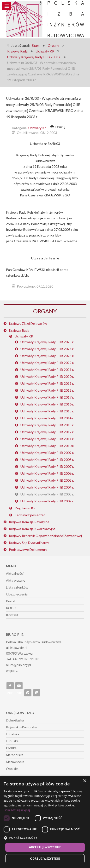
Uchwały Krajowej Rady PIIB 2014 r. (47, 418)
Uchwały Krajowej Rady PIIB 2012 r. (47, 432)
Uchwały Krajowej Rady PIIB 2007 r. (47, 466)
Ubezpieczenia (17, 594)
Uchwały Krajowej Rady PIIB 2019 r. (47, 383)
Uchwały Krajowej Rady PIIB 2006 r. (47, 473)
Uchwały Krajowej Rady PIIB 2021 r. (47, 370)
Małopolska (15, 755)
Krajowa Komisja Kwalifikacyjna (32, 529)
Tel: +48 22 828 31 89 (22, 659)
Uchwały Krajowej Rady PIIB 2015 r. (47, 411)
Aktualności (15, 573)
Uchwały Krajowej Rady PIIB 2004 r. (47, 487)
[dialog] (45, 822)
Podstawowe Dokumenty (28, 550)
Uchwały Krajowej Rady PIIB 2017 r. (47, 397)
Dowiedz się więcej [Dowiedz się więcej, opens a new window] (17, 810)
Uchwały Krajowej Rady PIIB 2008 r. (47, 460)
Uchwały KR (24, 336)
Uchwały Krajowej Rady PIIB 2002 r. (47, 501)
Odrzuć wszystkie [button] (45, 859)
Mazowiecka (15, 762)
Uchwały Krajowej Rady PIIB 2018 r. (47, 390)
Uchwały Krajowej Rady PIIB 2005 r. (47, 480)
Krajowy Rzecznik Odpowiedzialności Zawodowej (45, 536)
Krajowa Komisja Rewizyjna (29, 522)
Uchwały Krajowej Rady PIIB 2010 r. (47, 446)
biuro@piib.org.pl (18, 665)
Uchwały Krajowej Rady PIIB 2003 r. (47, 494)
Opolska (12, 769)
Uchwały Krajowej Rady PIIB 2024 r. (47, 349)
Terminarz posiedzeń (30, 515)
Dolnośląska (15, 720)
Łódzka (11, 748)
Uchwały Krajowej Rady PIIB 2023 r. (47, 356)
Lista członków (17, 587)
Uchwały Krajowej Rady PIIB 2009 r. (47, 453)
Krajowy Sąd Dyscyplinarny (29, 543)
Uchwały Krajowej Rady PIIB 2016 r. (47, 404)
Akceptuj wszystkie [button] (45, 847)
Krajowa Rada (19, 330)
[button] (45, 838)
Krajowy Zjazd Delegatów (28, 324)
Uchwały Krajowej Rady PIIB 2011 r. (47, 439)
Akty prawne (16, 580)
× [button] (85, 781)
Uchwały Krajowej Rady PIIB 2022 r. (47, 363)
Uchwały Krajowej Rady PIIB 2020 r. (47, 376)
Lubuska (12, 741)
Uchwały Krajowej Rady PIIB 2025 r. (47, 342)
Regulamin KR (25, 508)
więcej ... (12, 671)
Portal (11, 601)
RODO (11, 608)
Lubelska (13, 734)
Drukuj (58, 127)
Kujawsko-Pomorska (21, 727)
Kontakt (12, 615)
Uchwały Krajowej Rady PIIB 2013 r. (47, 425)
